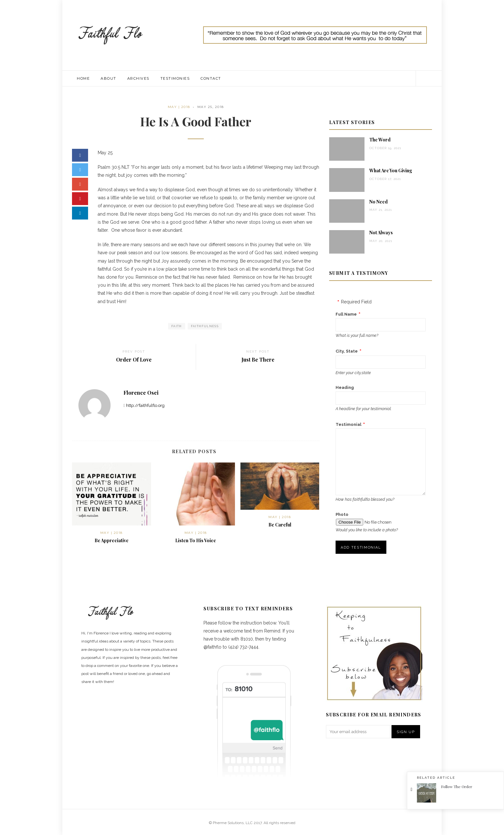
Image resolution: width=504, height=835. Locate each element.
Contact (211, 78)
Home (83, 78)
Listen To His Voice (196, 540)
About (108, 78)
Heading (345, 387)
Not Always (381, 233)
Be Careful (280, 525)
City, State (347, 351)
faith (177, 326)
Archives (138, 78)
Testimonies (175, 78)
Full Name (346, 314)
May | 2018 (179, 107)
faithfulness (205, 326)
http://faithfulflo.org (145, 405)
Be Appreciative (112, 540)
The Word (380, 140)
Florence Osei (141, 393)
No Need (378, 202)
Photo (342, 514)
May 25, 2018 (211, 107)
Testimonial (348, 424)
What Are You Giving (391, 171)
